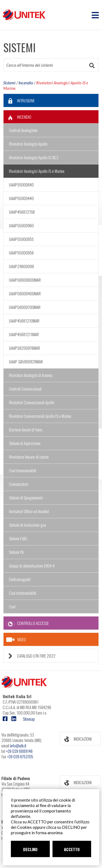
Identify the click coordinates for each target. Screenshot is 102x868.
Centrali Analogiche (23, 130)
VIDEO (16, 640)
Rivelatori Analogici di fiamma (31, 375)
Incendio (26, 83)
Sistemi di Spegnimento (26, 498)
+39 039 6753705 (20, 756)
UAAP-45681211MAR (24, 334)
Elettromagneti (20, 579)
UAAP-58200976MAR (24, 348)
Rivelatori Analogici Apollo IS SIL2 (34, 157)
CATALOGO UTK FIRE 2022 (30, 656)
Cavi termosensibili (23, 470)
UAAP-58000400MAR (25, 293)
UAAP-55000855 (21, 239)
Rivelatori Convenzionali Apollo (32, 402)
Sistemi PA (16, 552)
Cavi (12, 606)
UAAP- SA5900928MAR (26, 361)
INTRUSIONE (19, 101)
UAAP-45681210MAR (24, 321)
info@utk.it (18, 746)
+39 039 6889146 (19, 751)
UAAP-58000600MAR (25, 280)
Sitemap (29, 719)
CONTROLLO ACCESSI (26, 623)
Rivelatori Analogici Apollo (28, 144)
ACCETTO (72, 849)
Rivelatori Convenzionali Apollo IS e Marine (40, 416)
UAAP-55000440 (21, 198)
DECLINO (30, 849)
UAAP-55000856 (21, 253)
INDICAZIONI (76, 739)
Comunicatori (18, 484)
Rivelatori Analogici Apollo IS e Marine (37, 171)
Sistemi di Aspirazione (25, 443)
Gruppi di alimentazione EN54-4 (32, 566)
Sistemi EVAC (18, 538)
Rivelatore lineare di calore (29, 457)
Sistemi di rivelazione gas (27, 525)
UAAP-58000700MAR (25, 307)
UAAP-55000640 (21, 185)
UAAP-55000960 (21, 225)
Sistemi (9, 83)
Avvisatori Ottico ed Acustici (29, 511)
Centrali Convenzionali (25, 389)
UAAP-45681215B (22, 212)
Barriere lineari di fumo (26, 430)
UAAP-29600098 (21, 266)
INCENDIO (17, 117)
